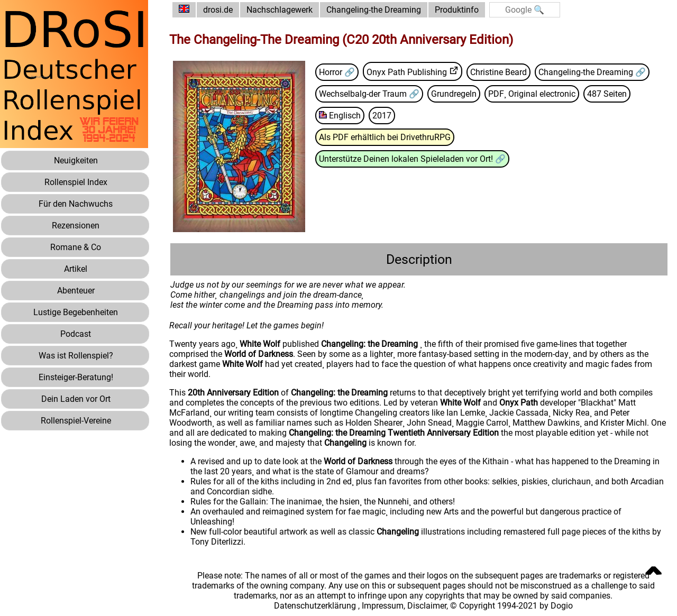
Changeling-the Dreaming (374, 10)
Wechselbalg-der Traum (364, 94)
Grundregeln (454, 94)
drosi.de (218, 10)
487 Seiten (607, 94)
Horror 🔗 (337, 72)
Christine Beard (498, 72)
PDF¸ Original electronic (532, 94)
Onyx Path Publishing (407, 72)
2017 (382, 116)
